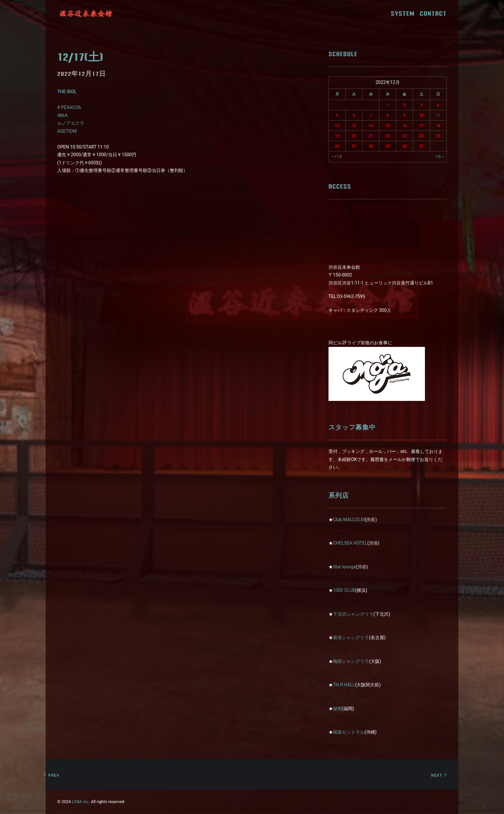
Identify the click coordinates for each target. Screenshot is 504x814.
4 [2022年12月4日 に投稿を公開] (438, 105)
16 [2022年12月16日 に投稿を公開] (405, 126)
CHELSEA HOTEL (350, 543)
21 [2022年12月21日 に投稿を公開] (371, 136)
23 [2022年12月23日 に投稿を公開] (405, 136)
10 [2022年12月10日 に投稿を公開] (421, 115)
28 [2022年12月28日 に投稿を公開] (371, 146)
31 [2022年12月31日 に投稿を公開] (421, 146)
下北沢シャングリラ (353, 614)
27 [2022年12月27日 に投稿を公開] (354, 146)
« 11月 (337, 157)
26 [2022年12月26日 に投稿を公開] (337, 146)
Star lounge (344, 567)
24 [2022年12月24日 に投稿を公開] (421, 136)
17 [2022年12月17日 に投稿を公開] (421, 126)
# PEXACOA (69, 107)
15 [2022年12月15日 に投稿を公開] (388, 126)
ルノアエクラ (71, 123)
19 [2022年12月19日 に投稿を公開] (337, 136)
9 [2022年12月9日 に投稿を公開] (405, 115)
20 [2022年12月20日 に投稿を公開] (354, 136)
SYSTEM (405, 14)
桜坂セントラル (349, 732)
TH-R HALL (344, 685)
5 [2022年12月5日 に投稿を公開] (337, 115)
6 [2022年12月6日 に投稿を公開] (354, 115)
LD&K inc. (81, 802)
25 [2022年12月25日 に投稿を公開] (438, 136)
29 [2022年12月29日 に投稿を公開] (388, 146)
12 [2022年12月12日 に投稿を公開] (337, 126)
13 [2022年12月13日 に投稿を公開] (354, 126)
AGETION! (67, 131)
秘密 (337, 709)
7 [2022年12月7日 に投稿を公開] (371, 115)
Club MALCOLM (349, 520)
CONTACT (433, 14)
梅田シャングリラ (351, 661)
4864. (63, 115)
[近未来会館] (86, 14)
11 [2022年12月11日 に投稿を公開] (438, 115)
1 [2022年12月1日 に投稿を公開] (388, 105)
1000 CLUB (344, 590)
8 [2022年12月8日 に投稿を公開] (388, 115)
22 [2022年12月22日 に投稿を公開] (388, 136)
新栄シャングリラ (351, 638)
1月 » (440, 157)
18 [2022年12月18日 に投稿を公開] (438, 126)
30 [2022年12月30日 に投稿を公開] (405, 146)
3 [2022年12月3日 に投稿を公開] (421, 105)
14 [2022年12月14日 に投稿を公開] (371, 126)
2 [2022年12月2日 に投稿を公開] (405, 105)
